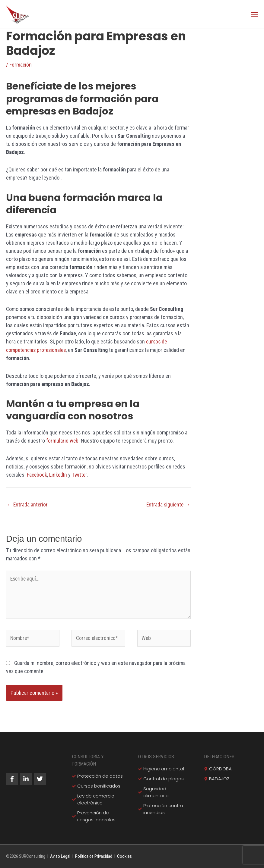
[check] (97, 776)
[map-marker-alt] (218, 768)
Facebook (37, 474)
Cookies (124, 856)
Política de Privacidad (94, 856)
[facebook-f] (13, 779)
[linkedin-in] (27, 779)
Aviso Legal (60, 856)
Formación (21, 65)
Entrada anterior (27, 504)
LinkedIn (59, 474)
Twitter (80, 474)
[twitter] (41, 779)
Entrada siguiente (168, 504)
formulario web (62, 440)
